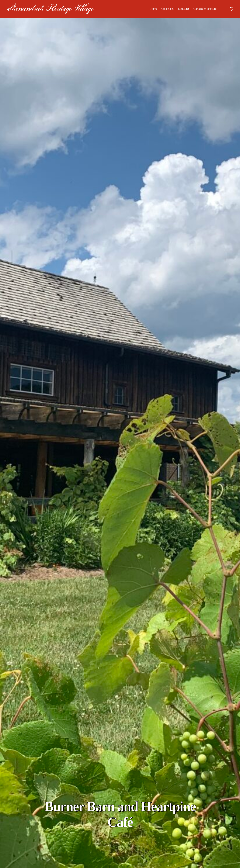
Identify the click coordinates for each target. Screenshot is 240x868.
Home (154, 10)
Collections (168, 10)
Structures (184, 10)
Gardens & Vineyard (205, 10)
